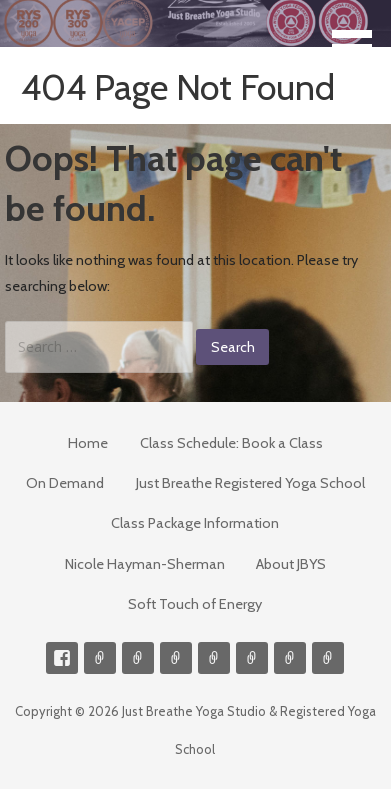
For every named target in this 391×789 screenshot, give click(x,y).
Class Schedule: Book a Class (231, 443)
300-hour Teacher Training (176, 658)
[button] (359, 36)
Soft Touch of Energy (195, 604)
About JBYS (291, 564)
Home (88, 443)
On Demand (65, 483)
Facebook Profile (62, 658)
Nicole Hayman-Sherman (145, 564)
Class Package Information (195, 523)
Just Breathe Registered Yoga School (250, 483)
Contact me (100, 658)
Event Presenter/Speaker (328, 658)
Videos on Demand (138, 658)
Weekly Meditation (290, 658)
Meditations (214, 658)
